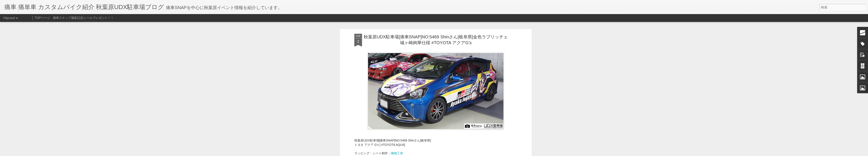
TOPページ (42, 18)
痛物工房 (397, 153)
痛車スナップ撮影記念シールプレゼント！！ (83, 18)
